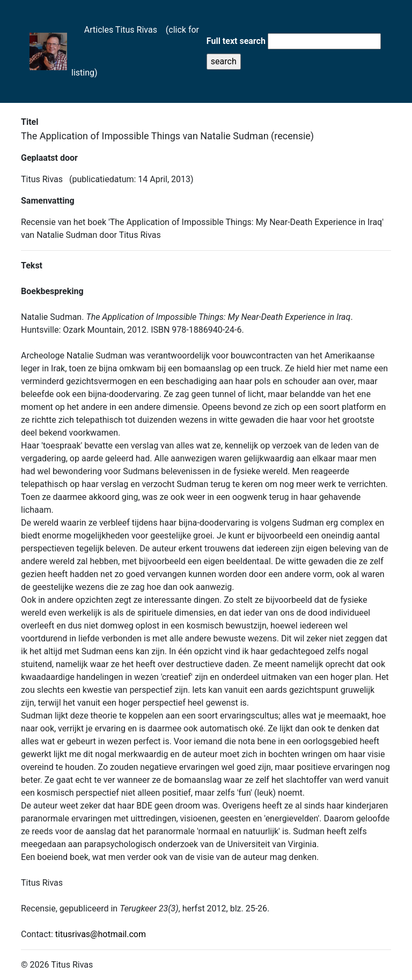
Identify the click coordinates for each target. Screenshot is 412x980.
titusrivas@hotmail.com (101, 934)
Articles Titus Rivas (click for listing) (135, 51)
